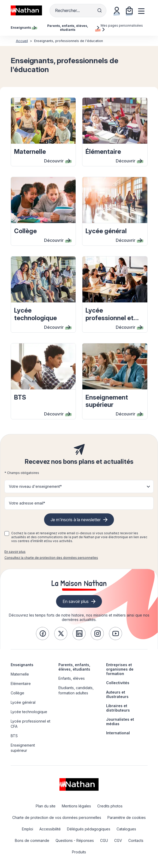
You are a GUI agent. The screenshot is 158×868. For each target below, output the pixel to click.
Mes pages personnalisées (122, 27)
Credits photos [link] (110, 806)
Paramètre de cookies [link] (127, 817)
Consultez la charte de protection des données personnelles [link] (51, 558)
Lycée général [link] (23, 702)
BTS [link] (14, 736)
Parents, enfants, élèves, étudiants (74, 667)
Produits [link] (79, 852)
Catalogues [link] (126, 829)
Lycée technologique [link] (29, 712)
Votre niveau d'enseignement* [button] (35, 486)
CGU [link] (104, 840)
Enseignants (22, 665)
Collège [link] (17, 693)
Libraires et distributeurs (118, 708)
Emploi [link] (28, 829)
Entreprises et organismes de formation (120, 669)
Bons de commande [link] (32, 840)
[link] (42, 634)
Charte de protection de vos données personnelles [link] (57, 817)
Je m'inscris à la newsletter (76, 520)
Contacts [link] (136, 840)
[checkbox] (7, 533)
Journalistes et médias (120, 722)
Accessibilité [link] (50, 829)
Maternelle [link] (20, 674)
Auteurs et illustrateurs (117, 694)
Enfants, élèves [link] (72, 678)
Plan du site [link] (46, 806)
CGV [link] (118, 840)
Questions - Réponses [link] (75, 840)
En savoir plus (15, 552)
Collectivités (118, 683)
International (118, 733)
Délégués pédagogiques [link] (89, 829)
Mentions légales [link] (76, 806)
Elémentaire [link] (21, 684)
